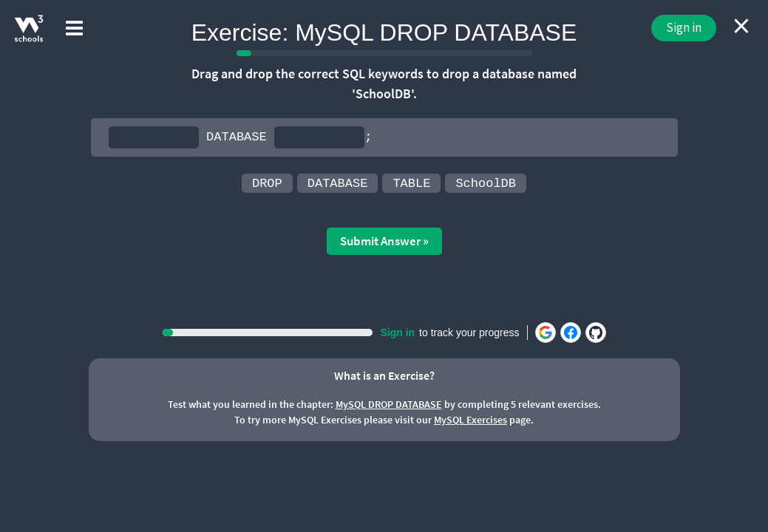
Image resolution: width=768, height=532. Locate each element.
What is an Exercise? (384, 375)
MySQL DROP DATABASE (389, 404)
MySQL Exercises (470, 420)
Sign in (684, 27)
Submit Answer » (384, 241)
